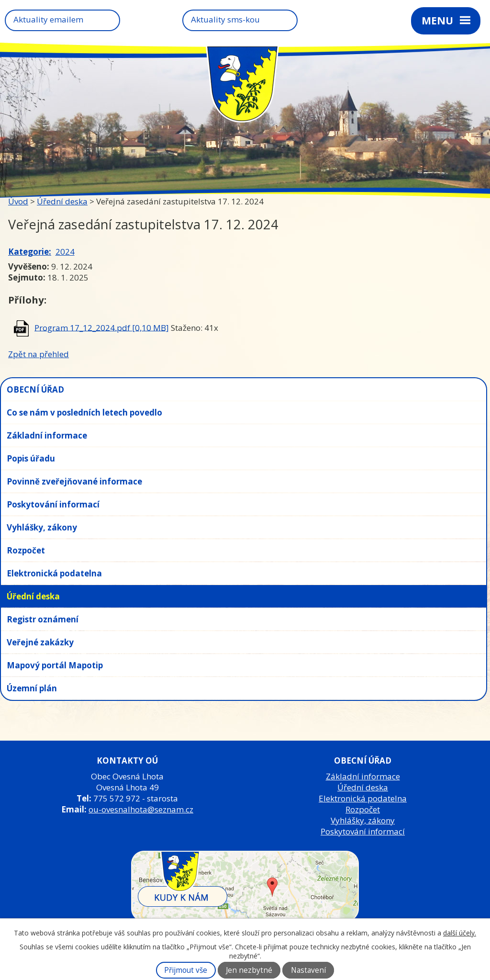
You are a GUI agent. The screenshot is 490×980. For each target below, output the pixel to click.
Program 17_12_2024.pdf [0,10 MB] (102, 327)
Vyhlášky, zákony (42, 527)
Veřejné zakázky (40, 642)
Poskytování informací (53, 504)
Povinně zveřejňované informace (74, 481)
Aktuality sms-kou (225, 19)
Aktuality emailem (48, 19)
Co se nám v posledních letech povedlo (84, 412)
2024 (65, 252)
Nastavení (308, 970)
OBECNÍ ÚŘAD (35, 389)
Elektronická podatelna (54, 573)
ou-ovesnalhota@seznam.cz (141, 809)
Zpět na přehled (39, 354)
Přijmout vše (186, 970)
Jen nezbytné (249, 970)
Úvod (18, 201)
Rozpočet (26, 550)
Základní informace (47, 435)
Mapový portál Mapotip (55, 665)
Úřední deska (62, 201)
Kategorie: (30, 252)
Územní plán (32, 688)
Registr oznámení (43, 619)
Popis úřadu (31, 458)
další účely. (460, 933)
